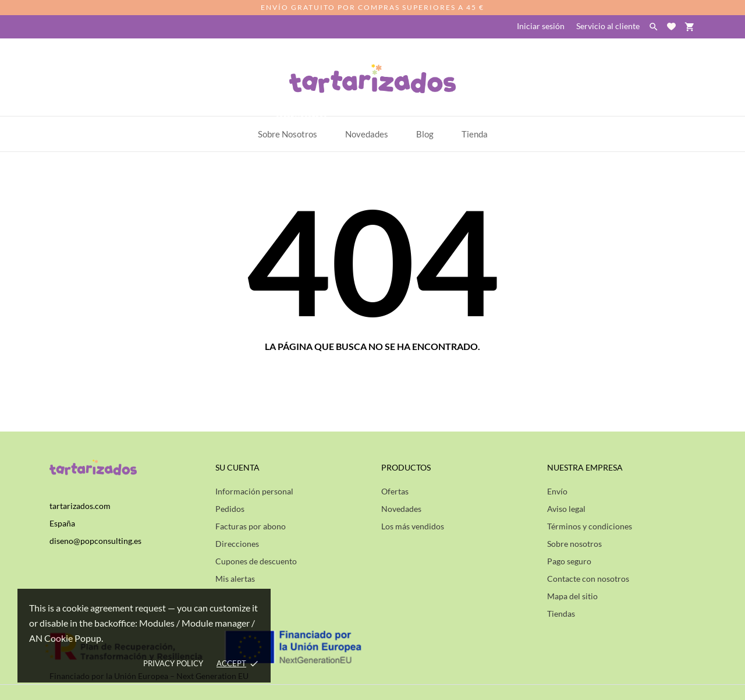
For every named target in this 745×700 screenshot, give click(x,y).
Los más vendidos (413, 526)
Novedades (401, 509)
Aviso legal (566, 509)
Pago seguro (569, 561)
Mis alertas (235, 579)
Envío (557, 491)
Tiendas (561, 614)
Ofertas (395, 491)
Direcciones (237, 544)
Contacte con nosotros (588, 579)
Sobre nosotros (574, 544)
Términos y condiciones (590, 526)
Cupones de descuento (256, 561)
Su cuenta (237, 467)
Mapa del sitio (572, 596)
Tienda (475, 134)
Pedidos (230, 509)
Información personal (254, 491)
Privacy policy (173, 663)
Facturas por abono (251, 526)
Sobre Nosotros (293, 128)
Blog (425, 134)
